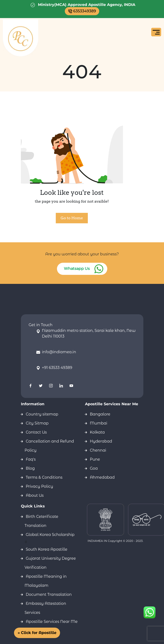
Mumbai (99, 423)
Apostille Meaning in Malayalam (46, 581)
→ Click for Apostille (39, 633)
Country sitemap (42, 414)
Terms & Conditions (44, 477)
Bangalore (100, 414)
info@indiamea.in (59, 352)
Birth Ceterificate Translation (42, 521)
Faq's (31, 459)
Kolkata (97, 432)
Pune (95, 459)
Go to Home (72, 218)
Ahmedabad (102, 477)
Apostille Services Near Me (52, 622)
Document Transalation (49, 594)
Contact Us (36, 432)
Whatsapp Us (77, 269)
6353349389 (82, 11)
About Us (35, 495)
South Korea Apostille (47, 549)
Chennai (98, 450)
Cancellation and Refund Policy (49, 446)
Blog (30, 468)
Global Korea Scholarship (50, 535)
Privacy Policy (40, 486)
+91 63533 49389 (57, 368)
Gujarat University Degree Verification (50, 563)
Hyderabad (101, 441)
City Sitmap (37, 423)
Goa (94, 468)
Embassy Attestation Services (45, 608)
